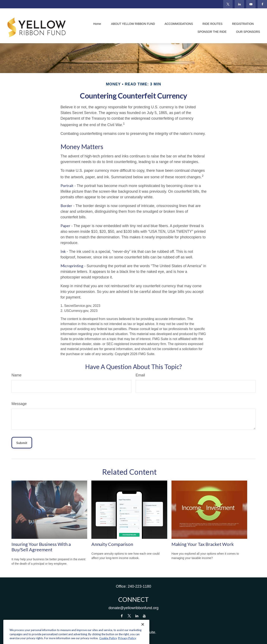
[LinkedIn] (239, 4)
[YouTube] (251, 4)
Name (16, 375)
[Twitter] (228, 4)
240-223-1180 (139, 586)
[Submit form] (22, 443)
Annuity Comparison (112, 544)
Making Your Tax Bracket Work (203, 544)
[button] (97, 24)
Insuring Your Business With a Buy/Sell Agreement (41, 547)
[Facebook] (262, 4)
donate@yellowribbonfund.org (133, 608)
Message (19, 404)
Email (140, 375)
